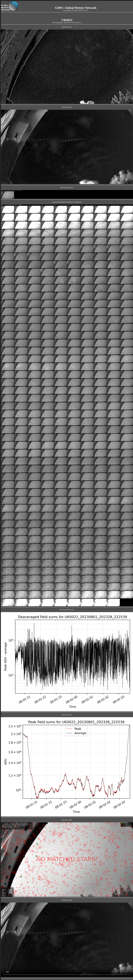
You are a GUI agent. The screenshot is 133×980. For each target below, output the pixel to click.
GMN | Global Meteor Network (76, 8)
